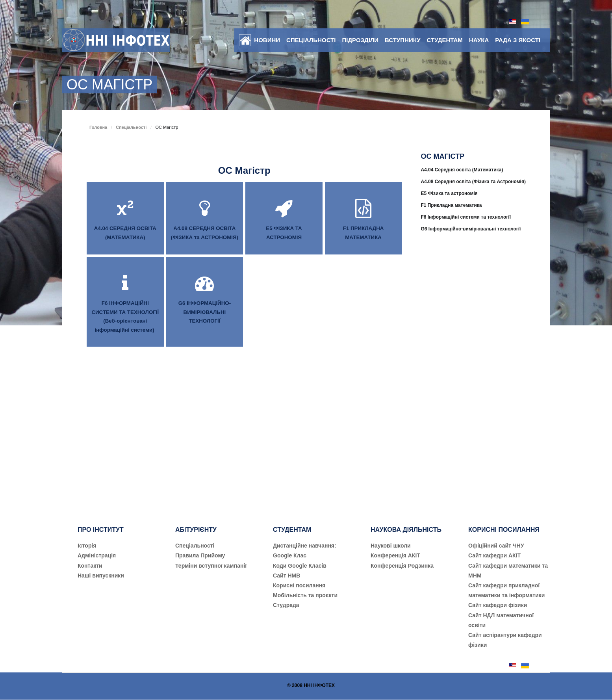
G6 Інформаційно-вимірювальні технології (471, 229)
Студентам (445, 40)
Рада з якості (518, 40)
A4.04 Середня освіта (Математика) (462, 170)
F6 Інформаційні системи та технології (466, 217)
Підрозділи (360, 40)
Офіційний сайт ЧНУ (496, 546)
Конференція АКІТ (395, 555)
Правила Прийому (200, 555)
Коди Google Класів (300, 566)
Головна (98, 127)
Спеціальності (311, 40)
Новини (267, 40)
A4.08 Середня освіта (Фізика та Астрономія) (473, 182)
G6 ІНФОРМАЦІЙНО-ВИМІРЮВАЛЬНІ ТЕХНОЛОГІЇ (205, 312)
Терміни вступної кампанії (211, 566)
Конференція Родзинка (402, 566)
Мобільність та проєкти (305, 595)
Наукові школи (391, 546)
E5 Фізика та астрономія (449, 193)
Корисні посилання (299, 585)
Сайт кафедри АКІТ (494, 555)
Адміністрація (97, 555)
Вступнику (402, 40)
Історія (87, 546)
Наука (479, 40)
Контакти (90, 566)
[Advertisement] (474, 373)
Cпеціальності (195, 546)
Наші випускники (101, 576)
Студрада (286, 605)
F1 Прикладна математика (451, 205)
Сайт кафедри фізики (498, 605)
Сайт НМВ (287, 576)
